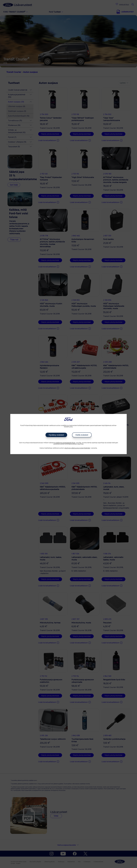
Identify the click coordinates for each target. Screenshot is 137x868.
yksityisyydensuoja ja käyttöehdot (77, 448)
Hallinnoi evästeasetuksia (65, 443)
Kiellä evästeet (82, 435)
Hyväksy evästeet (56, 435)
